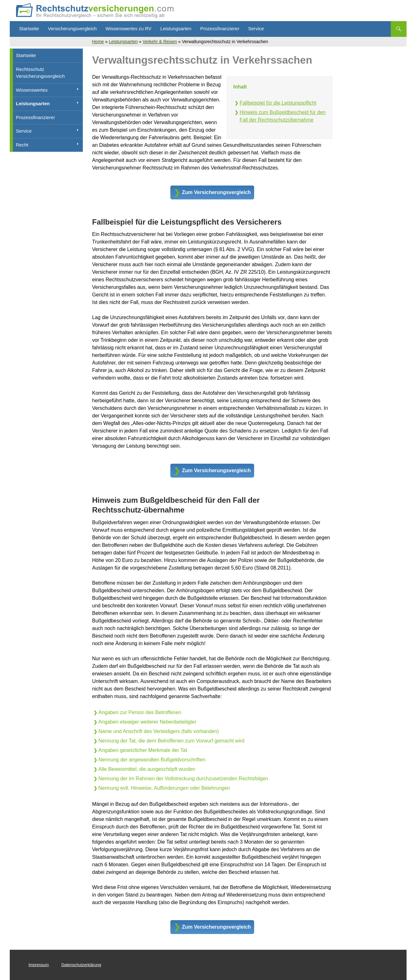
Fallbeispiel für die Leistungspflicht (278, 103)
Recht (22, 145)
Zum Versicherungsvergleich (217, 192)
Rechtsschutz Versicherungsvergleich (40, 73)
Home (98, 42)
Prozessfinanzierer (220, 29)
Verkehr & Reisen (160, 42)
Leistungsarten (176, 29)
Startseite (29, 29)
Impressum (39, 965)
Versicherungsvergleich (72, 29)
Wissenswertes (32, 90)
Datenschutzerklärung (81, 965)
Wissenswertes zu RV (128, 29)
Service (256, 29)
